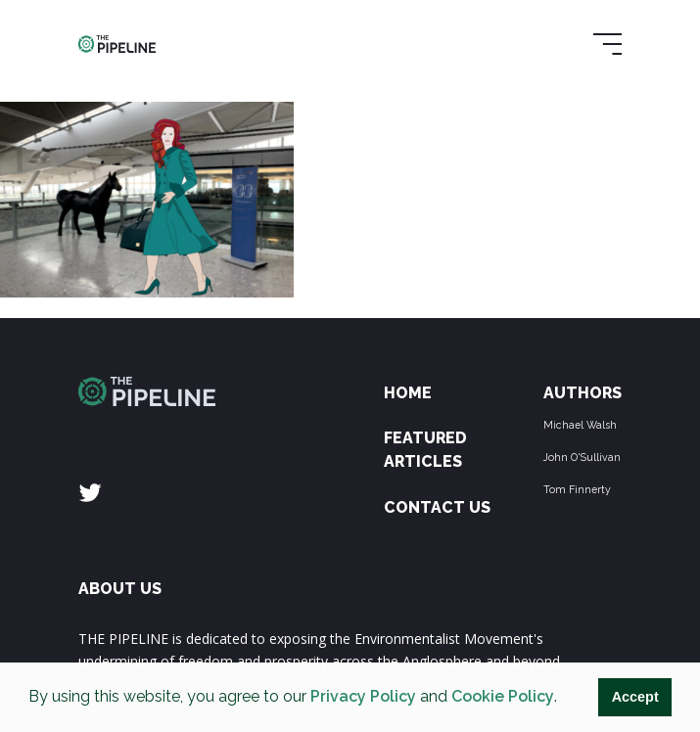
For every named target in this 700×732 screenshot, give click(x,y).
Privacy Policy (363, 696)
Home (408, 393)
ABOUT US (120, 589)
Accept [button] (635, 697)
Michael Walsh (580, 425)
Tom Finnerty (577, 489)
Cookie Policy (503, 696)
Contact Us (437, 507)
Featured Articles (425, 450)
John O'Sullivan (582, 457)
